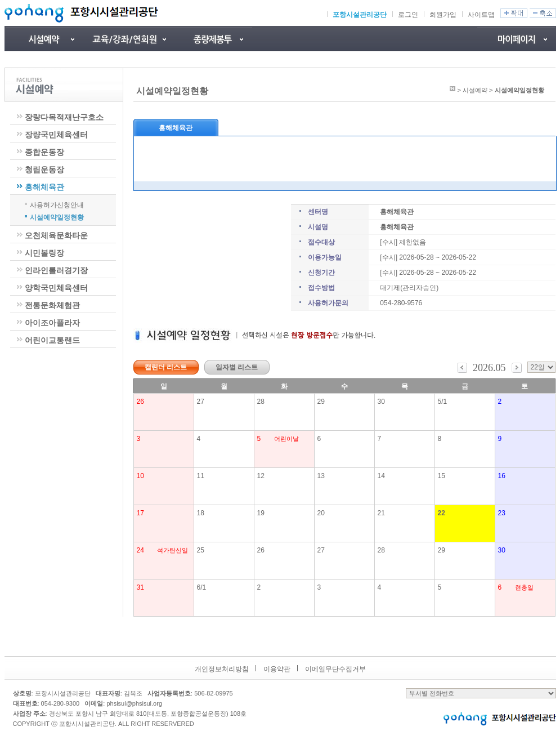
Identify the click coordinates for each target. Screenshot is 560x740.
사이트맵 (481, 15)
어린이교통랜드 (52, 340)
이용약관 (277, 669)
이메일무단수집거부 (335, 669)
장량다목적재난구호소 (64, 117)
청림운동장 (44, 170)
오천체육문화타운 (56, 235)
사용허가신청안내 (57, 204)
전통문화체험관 (52, 305)
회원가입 (443, 15)
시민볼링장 (44, 253)
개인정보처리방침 (222, 669)
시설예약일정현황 (57, 217)
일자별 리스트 (237, 367)
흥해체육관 (44, 187)
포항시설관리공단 (360, 15)
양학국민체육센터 (56, 288)
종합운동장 (44, 152)
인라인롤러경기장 (56, 270)
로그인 (408, 15)
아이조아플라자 (52, 323)
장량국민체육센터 (56, 135)
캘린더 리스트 (166, 367)
